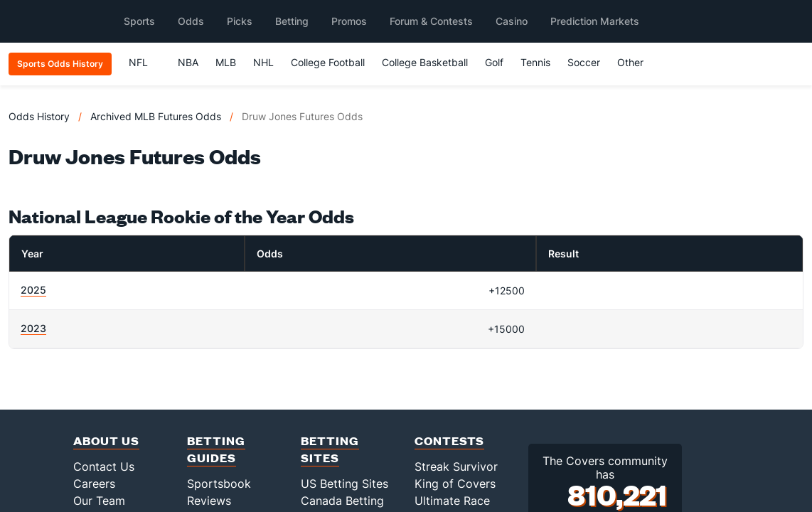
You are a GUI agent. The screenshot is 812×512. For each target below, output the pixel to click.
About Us (106, 441)
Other (637, 62)
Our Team (99, 501)
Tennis (535, 62)
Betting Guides (216, 449)
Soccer (584, 62)
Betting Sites (330, 449)
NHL (263, 62)
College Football (328, 62)
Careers (94, 484)
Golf (494, 62)
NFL (145, 62)
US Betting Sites (344, 484)
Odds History (39, 116)
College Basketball (425, 62)
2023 (33, 328)
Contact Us (104, 466)
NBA (188, 62)
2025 (33, 290)
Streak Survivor (456, 466)
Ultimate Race (452, 501)
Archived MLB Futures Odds (156, 116)
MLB (226, 62)
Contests (449, 441)
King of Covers (455, 484)
